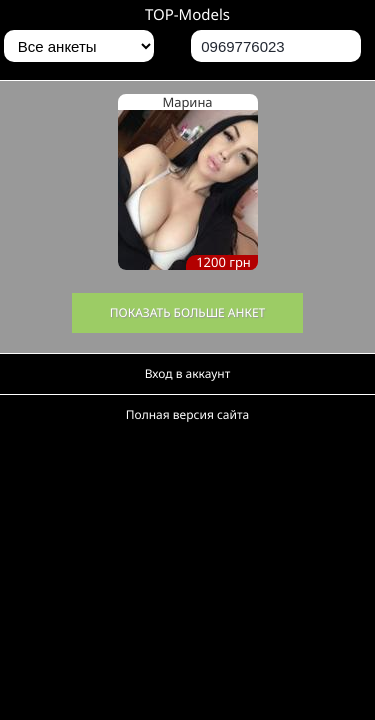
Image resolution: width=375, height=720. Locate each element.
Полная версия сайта (187, 414)
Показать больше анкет (188, 312)
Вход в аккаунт (188, 373)
